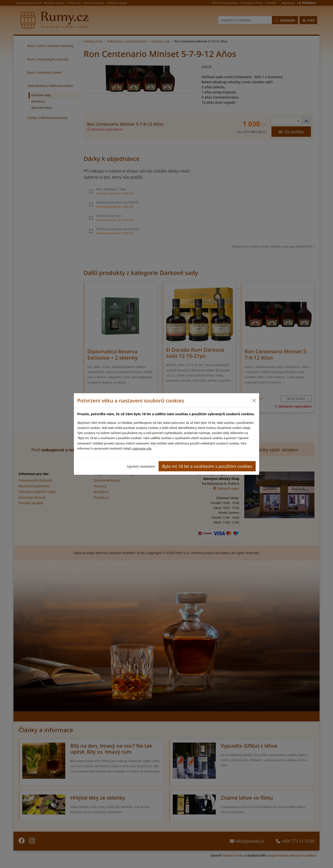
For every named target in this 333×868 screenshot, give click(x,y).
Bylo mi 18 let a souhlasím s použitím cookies (207, 466)
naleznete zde (142, 448)
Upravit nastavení (141, 466)
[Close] (254, 400)
